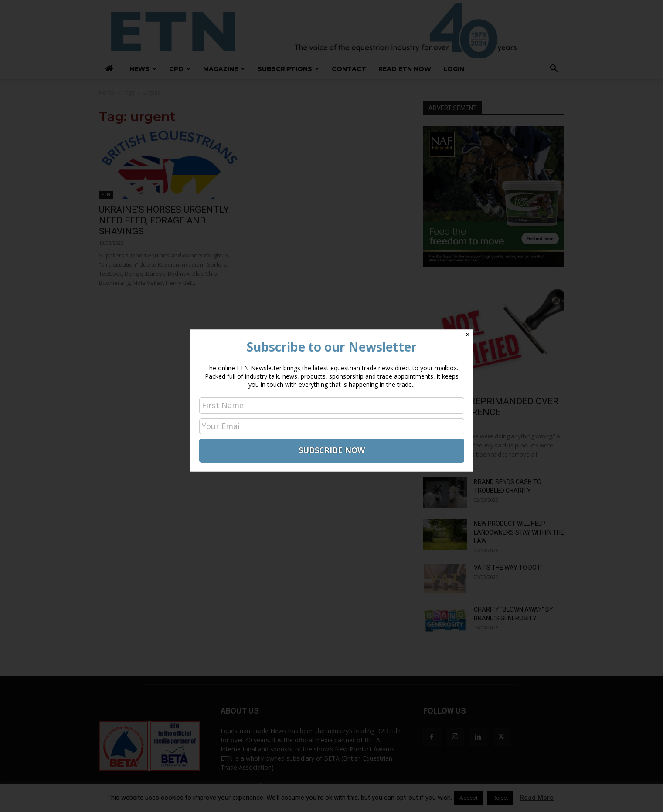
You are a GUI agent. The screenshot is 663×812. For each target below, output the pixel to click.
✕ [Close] (468, 335)
